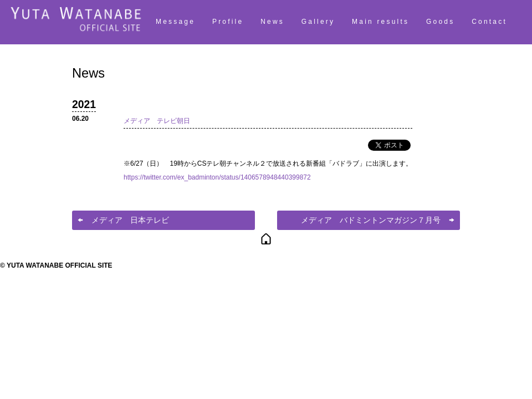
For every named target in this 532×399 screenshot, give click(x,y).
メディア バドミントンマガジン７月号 (371, 220)
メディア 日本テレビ (130, 220)
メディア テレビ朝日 (157, 121)
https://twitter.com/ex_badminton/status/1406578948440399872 (217, 177)
